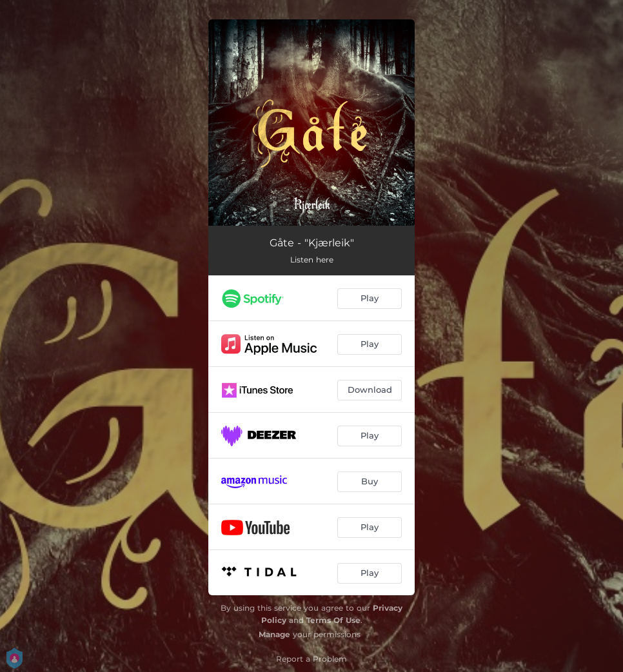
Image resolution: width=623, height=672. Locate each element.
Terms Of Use (333, 620)
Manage (274, 634)
